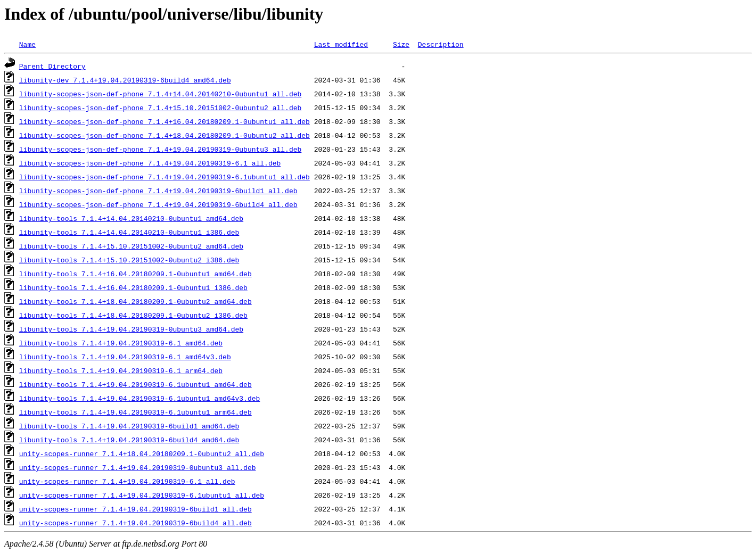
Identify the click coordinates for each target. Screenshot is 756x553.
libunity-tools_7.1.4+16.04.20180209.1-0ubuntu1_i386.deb (133, 287)
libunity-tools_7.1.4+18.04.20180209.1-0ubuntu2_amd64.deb (135, 301)
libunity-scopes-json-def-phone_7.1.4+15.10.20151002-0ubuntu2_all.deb (160, 108)
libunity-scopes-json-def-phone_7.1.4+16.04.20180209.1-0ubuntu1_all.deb (165, 121)
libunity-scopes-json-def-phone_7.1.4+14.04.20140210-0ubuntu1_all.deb (160, 94)
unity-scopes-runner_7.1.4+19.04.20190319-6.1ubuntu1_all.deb (142, 495)
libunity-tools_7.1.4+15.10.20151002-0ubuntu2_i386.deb (129, 260)
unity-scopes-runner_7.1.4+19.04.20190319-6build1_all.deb (135, 509)
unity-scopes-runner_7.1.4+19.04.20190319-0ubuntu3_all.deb (138, 467)
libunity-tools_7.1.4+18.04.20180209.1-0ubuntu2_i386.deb (133, 315)
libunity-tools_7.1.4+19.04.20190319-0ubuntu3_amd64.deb (131, 329)
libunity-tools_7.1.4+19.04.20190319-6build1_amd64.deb (129, 426)
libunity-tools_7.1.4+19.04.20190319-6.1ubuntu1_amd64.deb (135, 384)
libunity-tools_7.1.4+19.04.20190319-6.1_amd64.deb (121, 343)
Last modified (341, 44)
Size (401, 44)
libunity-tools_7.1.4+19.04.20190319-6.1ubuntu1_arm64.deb (135, 412)
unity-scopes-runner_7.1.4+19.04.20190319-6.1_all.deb (127, 481)
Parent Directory (52, 66)
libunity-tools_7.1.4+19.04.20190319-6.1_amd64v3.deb (125, 357)
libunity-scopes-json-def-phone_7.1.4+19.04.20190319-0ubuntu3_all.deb (160, 149)
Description (441, 44)
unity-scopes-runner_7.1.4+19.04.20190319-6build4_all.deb (135, 523)
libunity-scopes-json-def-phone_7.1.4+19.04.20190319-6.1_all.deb (150, 163)
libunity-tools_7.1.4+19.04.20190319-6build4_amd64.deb (129, 440)
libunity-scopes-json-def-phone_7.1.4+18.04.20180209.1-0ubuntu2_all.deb (165, 135)
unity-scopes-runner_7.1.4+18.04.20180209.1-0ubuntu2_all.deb (142, 453)
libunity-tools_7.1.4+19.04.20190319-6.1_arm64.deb (121, 370)
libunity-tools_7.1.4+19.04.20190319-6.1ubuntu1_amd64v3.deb (139, 398)
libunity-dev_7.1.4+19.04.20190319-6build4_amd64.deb (125, 80)
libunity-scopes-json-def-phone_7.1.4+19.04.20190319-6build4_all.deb (158, 204)
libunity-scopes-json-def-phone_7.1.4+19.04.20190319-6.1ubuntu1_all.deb (165, 177)
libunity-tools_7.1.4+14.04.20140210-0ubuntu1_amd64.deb (131, 218)
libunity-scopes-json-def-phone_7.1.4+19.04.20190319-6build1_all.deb (158, 191)
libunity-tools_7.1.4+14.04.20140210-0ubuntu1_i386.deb (129, 232)
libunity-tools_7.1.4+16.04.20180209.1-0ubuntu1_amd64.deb (135, 274)
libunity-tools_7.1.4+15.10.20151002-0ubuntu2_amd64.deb (131, 246)
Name (27, 44)
